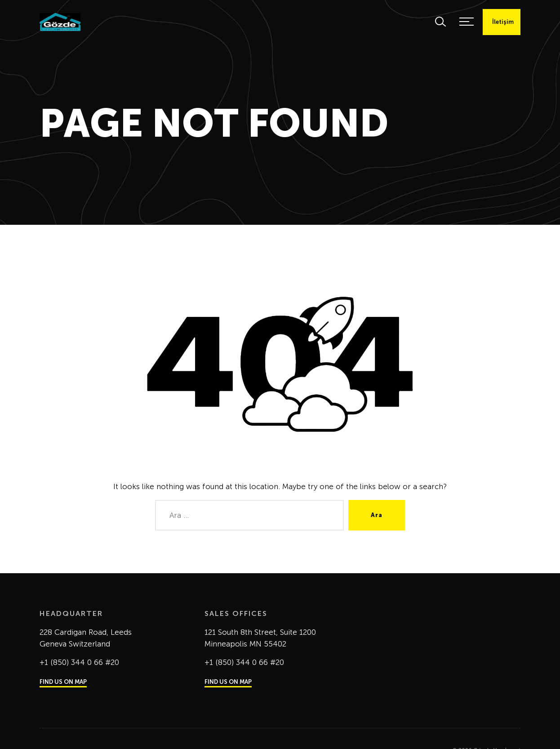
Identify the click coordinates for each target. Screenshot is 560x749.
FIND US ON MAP (63, 682)
